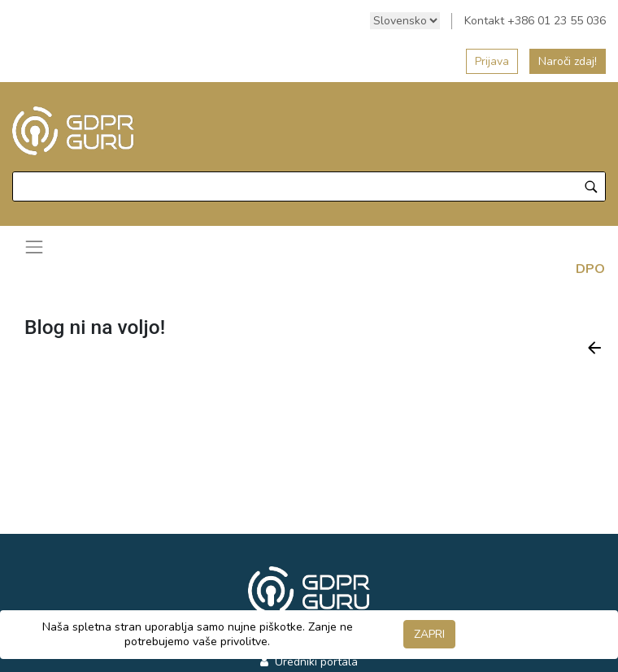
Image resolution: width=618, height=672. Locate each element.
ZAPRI (429, 634)
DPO (590, 269)
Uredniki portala (315, 662)
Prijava (492, 61)
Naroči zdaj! (568, 61)
